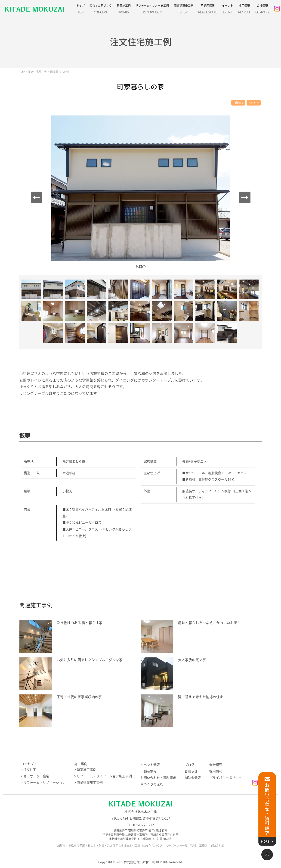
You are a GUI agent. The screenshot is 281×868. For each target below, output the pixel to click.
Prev (37, 197)
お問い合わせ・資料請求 (158, 778)
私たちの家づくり (101, 10)
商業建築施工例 (184, 10)
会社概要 (216, 765)
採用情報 (244, 10)
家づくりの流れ (152, 784)
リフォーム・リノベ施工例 (152, 10)
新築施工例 (124, 10)
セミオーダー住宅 (36, 776)
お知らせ (191, 771)
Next (245, 197)
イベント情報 (150, 765)
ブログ (189, 765)
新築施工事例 (86, 770)
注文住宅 (30, 770)
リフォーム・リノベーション (44, 783)
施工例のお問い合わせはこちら (138, 564)
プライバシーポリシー (225, 778)
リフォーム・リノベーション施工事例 (104, 776)
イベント (228, 10)
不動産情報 (208, 10)
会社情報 (262, 10)
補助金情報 (193, 778)
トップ (80, 10)
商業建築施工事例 (90, 783)
